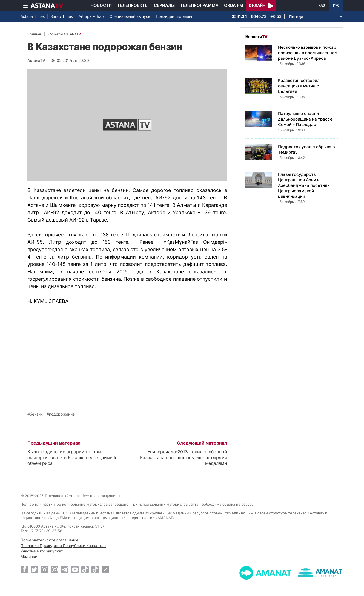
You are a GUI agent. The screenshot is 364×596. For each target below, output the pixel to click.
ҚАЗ (322, 5)
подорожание (62, 414)
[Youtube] (75, 569)
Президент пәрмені (174, 16)
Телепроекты (133, 5)
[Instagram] (45, 569)
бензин (36, 414)
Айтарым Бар (91, 16)
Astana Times (33, 16)
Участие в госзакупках (42, 551)
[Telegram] (65, 569)
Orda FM (234, 5)
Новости (101, 5)
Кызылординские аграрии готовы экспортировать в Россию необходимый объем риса (72, 457)
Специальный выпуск (130, 16)
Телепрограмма (199, 5)
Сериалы (164, 5)
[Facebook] (24, 569)
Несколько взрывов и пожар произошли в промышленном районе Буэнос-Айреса (308, 53)
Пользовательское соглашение (49, 540)
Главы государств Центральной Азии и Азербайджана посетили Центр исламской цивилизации (304, 185)
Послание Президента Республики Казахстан (63, 545)
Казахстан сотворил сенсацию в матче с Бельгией (299, 86)
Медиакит (30, 556)
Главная (34, 34)
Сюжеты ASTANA (65, 34)
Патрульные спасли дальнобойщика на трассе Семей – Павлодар (305, 119)
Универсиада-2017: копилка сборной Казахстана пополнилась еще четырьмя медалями (184, 457)
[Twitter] (34, 569)
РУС (336, 5)
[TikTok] (85, 570)
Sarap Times (62, 16)
